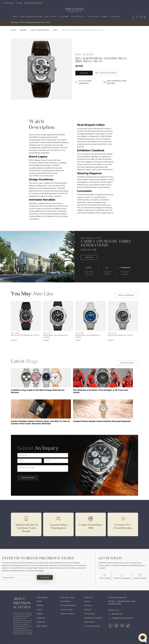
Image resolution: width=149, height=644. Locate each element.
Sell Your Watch (78, 17)
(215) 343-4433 (115, 614)
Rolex (16, 17)
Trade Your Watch (67, 614)
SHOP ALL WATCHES (126, 295)
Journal (105, 17)
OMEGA (40, 614)
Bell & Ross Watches (40, 30)
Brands (23, 30)
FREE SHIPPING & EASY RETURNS (115, 82)
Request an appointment (34, 3)
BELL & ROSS (42, 626)
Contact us (88, 605)
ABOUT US (89, 257)
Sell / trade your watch (106, 73)
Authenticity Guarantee (93, 618)
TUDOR (40, 610)
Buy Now (84, 73)
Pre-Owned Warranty (92, 626)
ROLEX (39, 601)
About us (88, 610)
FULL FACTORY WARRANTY (84, 82)
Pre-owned (64, 17)
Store (19, 3)
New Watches (51, 17)
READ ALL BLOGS (127, 363)
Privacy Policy (90, 614)
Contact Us (115, 17)
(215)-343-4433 (9, 3)
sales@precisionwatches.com (121, 618)
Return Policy (89, 622)
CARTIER (40, 605)
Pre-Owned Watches (68, 605)
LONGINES (41, 618)
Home (13, 30)
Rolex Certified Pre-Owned (32, 17)
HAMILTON (41, 622)
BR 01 (56, 30)
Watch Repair (93, 17)
